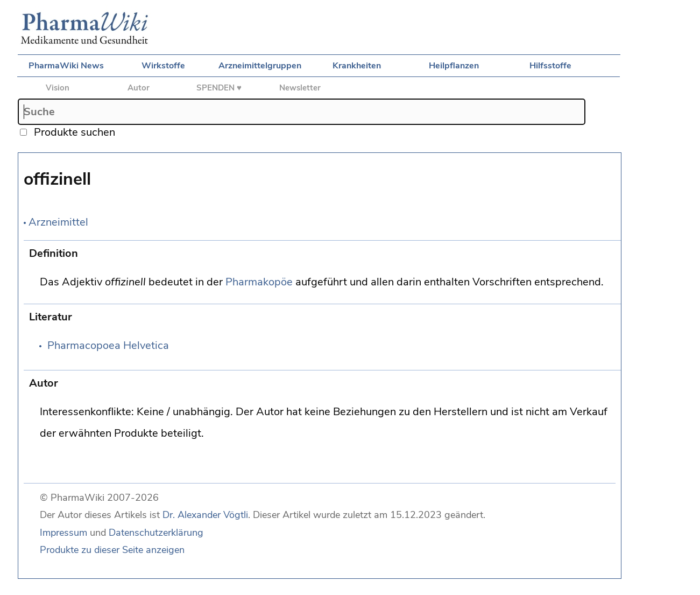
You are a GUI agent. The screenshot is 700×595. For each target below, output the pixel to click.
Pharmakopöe (259, 282)
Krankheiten (357, 66)
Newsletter (300, 88)
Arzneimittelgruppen (260, 66)
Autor (139, 88)
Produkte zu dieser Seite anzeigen (112, 550)
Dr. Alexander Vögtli (205, 515)
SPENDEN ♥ (219, 88)
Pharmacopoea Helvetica (108, 345)
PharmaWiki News (66, 66)
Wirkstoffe (163, 66)
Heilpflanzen (454, 66)
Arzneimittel (58, 222)
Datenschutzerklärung (156, 533)
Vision (58, 88)
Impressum (63, 533)
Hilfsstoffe (550, 66)
